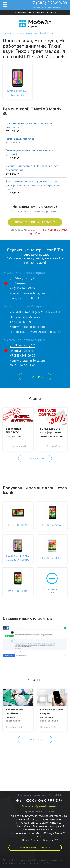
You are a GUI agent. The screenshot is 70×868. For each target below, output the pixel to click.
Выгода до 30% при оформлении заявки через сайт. (52, 432)
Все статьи (34, 739)
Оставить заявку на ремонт (35, 222)
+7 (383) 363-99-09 (49, 3)
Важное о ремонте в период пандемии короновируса (52, 715)
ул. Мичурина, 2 (22, 278)
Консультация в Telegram (27, 293)
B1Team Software (44, 863)
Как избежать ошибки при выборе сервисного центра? (15, 717)
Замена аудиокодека (20, 139)
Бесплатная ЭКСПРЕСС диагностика (14, 432)
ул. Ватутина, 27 (22, 345)
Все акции (34, 459)
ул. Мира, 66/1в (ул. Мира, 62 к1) (35, 312)
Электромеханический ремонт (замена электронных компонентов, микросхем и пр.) (32, 185)
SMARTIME (25, 863)
